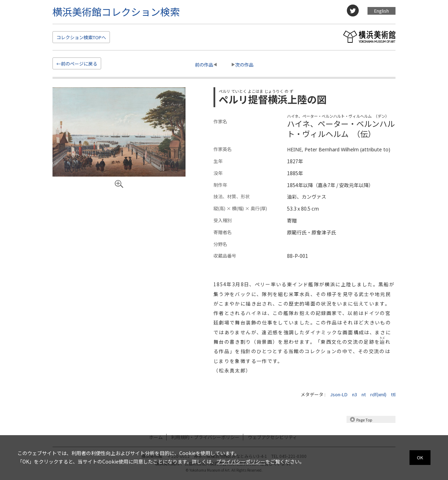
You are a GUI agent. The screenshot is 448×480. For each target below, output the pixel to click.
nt (364, 394)
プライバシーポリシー (241, 461)
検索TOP (81, 37)
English (381, 11)
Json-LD (339, 394)
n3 (355, 394)
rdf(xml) (378, 394)
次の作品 (244, 65)
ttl (393, 394)
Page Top (364, 420)
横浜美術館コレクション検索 (116, 12)
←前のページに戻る (77, 64)
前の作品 (204, 65)
